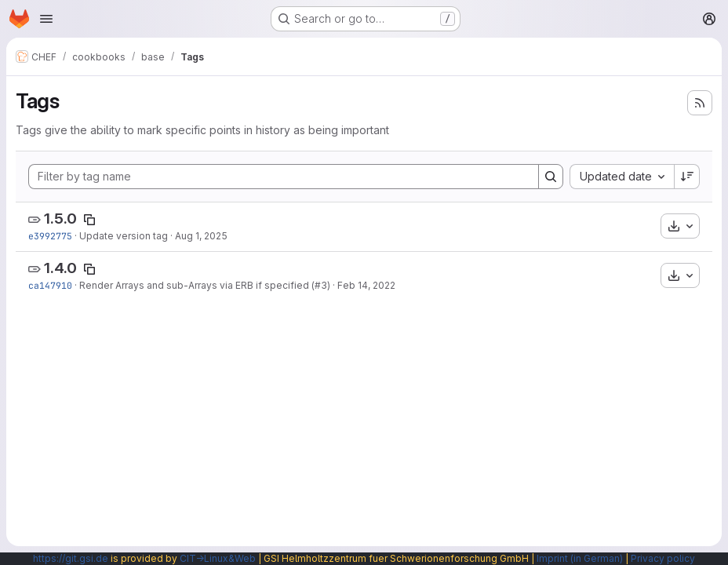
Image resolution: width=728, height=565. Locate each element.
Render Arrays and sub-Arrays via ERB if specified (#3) (205, 285)
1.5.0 (60, 219)
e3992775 (50, 236)
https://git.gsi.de (71, 558)
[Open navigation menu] (46, 19)
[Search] (551, 177)
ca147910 (50, 285)
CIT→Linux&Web (218, 558)
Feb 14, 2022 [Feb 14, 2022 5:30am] (366, 285)
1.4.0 (60, 268)
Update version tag (124, 236)
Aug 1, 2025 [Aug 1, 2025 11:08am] (201, 236)
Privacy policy (663, 558)
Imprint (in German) (580, 558)
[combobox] (622, 177)
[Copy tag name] (89, 220)
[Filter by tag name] (284, 177)
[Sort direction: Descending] (687, 177)
